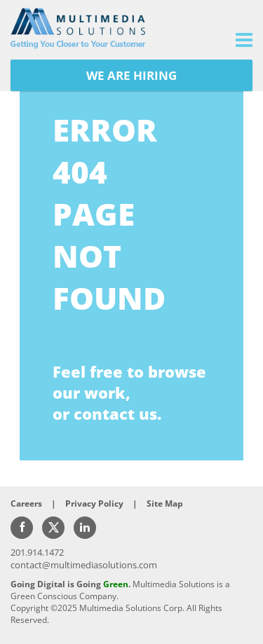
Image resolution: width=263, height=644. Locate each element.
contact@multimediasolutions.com (84, 565)
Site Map (165, 503)
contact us (115, 413)
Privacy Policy (94, 503)
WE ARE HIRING (131, 75)
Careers (26, 503)
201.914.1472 (37, 552)
